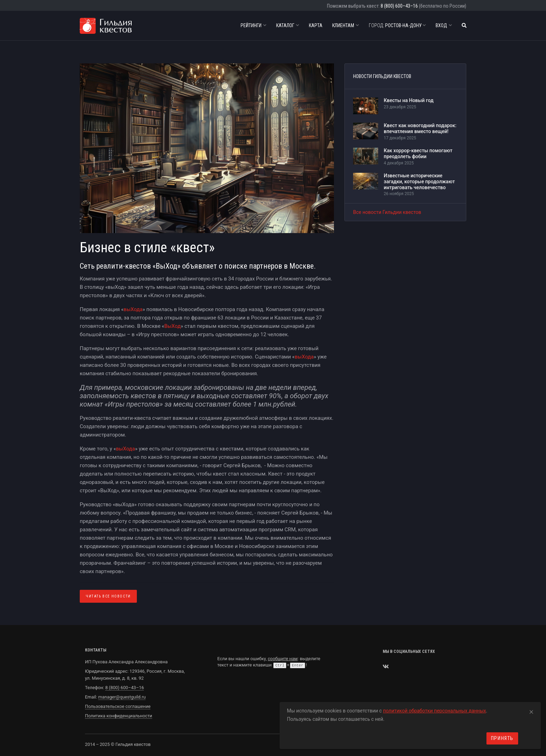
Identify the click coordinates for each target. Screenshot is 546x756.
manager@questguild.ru (122, 697)
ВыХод (173, 326)
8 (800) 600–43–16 (399, 6)
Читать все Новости (108, 596)
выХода (133, 309)
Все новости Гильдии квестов (387, 212)
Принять (502, 738)
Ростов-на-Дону (397, 25)
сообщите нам (283, 659)
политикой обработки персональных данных (435, 711)
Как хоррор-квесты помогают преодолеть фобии (418, 153)
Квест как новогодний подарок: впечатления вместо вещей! (420, 128)
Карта (316, 25)
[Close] (531, 711)
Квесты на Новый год (409, 100)
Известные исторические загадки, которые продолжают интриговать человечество (419, 182)
